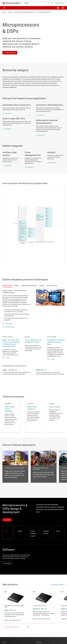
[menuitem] (58, 8)
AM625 (38, 370)
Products (10, 12)
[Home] (12, 3)
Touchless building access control (15, 467)
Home (4, 12)
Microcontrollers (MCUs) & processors (25, 12)
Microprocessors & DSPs (44, 12)
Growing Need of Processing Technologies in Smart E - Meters (56, 342)
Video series (11, 417)
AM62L (5, 370)
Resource (56, 417)
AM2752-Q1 (44, 606)
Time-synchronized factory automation (44, 467)
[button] (4, 8)
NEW (10, 370)
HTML (8, 358)
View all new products (58, 585)
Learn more (8, 113)
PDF (4, 358)
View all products (10, 53)
